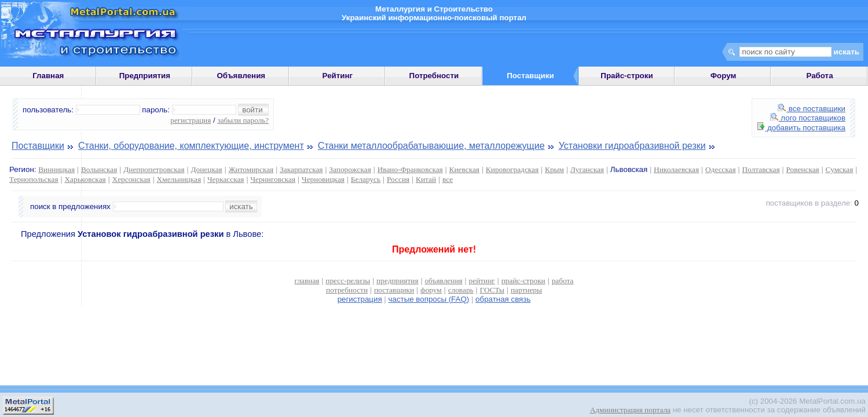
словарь (461, 290)
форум (431, 290)
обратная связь (503, 299)
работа (563, 281)
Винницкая (56, 169)
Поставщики (38, 146)
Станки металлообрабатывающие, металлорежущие (431, 146)
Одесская (721, 169)
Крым (554, 169)
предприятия (397, 281)
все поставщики (812, 109)
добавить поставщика (801, 128)
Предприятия (145, 76)
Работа (819, 76)
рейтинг (482, 281)
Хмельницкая (179, 179)
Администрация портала (630, 410)
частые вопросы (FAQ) (429, 299)
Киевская (464, 169)
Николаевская (676, 169)
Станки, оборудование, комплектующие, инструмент (191, 146)
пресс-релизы (348, 281)
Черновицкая (323, 179)
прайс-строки (523, 281)
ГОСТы (492, 290)
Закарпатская (301, 169)
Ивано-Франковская (410, 169)
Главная (48, 76)
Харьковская (85, 179)
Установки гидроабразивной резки (632, 146)
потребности (347, 290)
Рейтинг (338, 76)
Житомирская (251, 169)
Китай (426, 179)
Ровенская (802, 169)
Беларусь (366, 179)
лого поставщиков (808, 118)
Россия (398, 179)
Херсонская (131, 179)
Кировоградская (512, 169)
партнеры (526, 290)
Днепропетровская (154, 169)
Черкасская (226, 179)
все (448, 179)
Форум (724, 76)
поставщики (394, 290)
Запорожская (350, 169)
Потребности (434, 76)
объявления (443, 281)
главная (307, 281)
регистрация (191, 120)
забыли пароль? (243, 120)
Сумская (840, 169)
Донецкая (206, 169)
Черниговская (273, 179)
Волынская (99, 169)
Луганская (587, 169)
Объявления (241, 76)
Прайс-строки (627, 76)
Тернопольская (34, 179)
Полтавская (761, 169)
